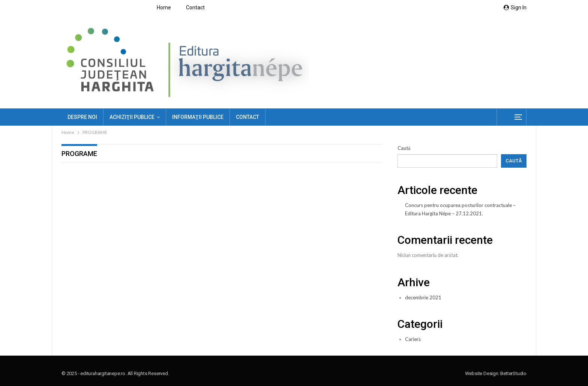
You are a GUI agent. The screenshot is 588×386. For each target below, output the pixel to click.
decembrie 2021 (423, 297)
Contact (195, 8)
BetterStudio (513, 373)
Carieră (413, 339)
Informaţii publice (198, 117)
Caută (404, 148)
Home (164, 8)
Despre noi (82, 117)
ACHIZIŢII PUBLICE (132, 117)
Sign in (515, 8)
